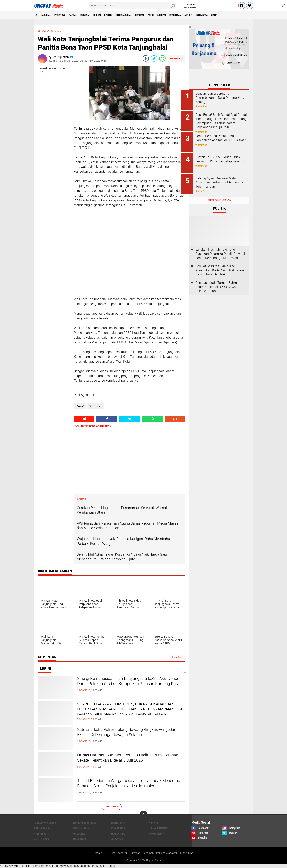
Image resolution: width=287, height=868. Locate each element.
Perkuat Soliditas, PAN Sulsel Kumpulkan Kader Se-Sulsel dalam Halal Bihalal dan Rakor (220, 264)
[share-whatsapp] (162, 58)
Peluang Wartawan (168, 853)
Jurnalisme (118, 823)
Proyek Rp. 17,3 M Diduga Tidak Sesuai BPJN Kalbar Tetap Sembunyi (222, 158)
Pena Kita (79, 833)
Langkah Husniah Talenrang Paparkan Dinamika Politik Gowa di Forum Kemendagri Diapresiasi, (220, 247)
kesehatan (208, 15)
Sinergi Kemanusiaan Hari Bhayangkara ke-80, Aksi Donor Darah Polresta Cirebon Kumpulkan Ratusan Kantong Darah (129, 686)
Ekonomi (165, 15)
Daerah (82, 15)
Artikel (225, 15)
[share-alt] (84, 419)
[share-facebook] (146, 58)
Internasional (145, 15)
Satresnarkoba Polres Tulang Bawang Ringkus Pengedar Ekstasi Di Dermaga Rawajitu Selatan (130, 733)
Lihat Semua (112, 806)
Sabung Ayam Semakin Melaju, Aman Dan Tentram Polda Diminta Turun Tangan (224, 178)
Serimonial (59, 31)
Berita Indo (118, 833)
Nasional (49, 15)
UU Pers (107, 853)
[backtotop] (143, 814)
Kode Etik (120, 853)
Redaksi (95, 853)
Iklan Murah (190, 853)
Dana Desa (241, 15)
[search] (133, 6)
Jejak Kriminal (159, 828)
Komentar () (176, 58)
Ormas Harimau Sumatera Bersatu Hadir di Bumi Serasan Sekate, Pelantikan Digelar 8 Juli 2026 (129, 762)
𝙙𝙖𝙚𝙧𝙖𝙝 (47, 31)
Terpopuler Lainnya (219, 194)
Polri (178, 15)
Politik (126, 15)
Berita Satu (41, 839)
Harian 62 (40, 833)
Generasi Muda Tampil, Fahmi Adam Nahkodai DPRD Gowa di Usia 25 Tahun (217, 281)
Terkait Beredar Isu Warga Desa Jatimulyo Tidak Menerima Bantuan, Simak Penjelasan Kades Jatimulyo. (131, 788)
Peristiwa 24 (42, 828)
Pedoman (147, 853)
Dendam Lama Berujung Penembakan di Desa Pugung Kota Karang (224, 98)
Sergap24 (117, 839)
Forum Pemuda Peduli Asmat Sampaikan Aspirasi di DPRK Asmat (224, 138)
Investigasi (80, 839)
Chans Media (81, 828)
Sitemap (134, 853)
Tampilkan (178, 657)
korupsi (192, 15)
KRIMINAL (98, 15)
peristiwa (66, 15)
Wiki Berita (118, 828)
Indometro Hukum (84, 823)
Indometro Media (45, 823)
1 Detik (154, 823)
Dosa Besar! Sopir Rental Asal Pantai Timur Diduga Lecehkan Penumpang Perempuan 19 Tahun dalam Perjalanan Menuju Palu (224, 122)
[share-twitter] (154, 58)
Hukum (112, 15)
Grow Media (157, 833)
